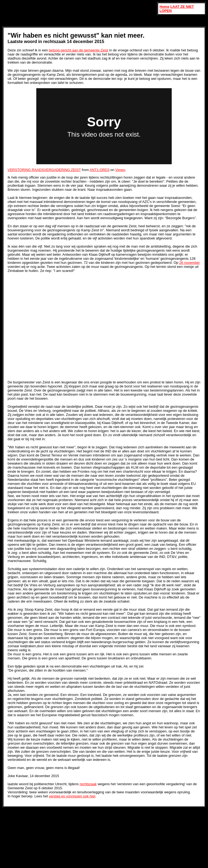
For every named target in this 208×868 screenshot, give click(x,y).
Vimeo (120, 170)
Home (164, 7)
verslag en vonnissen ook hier (72, 796)
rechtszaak (88, 784)
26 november (190, 263)
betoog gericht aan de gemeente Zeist (78, 50)
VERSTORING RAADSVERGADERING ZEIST (44, 170)
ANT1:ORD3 (100, 170)
